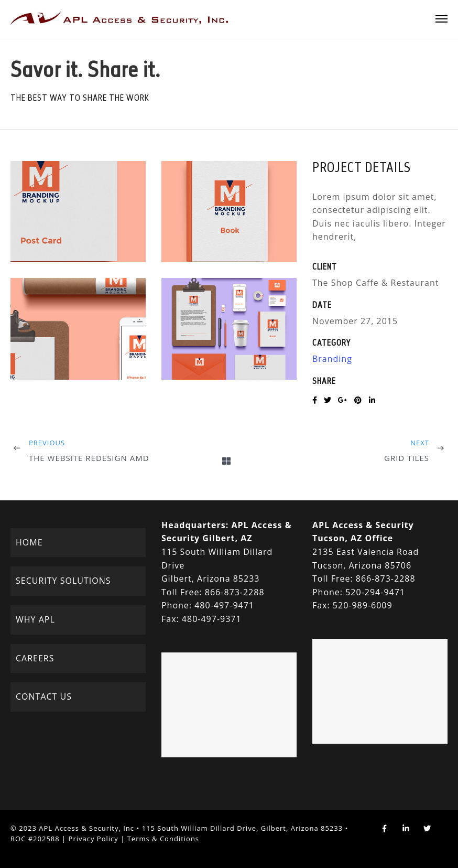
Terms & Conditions (163, 839)
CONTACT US (44, 696)
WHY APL (35, 619)
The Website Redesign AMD (89, 458)
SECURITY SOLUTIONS (63, 581)
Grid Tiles (407, 458)
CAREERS (35, 658)
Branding (332, 359)
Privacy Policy (94, 839)
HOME (29, 542)
